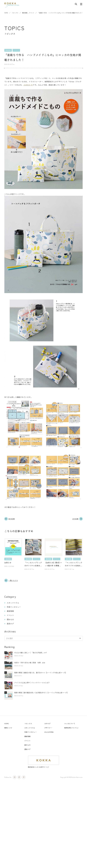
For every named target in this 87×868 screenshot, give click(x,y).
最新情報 (25, 13)
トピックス (15, 13)
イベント (31, 13)
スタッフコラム (13, 603)
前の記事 (12, 519)
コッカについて (70, 723)
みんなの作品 (49, 732)
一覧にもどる (13, 580)
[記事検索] (76, 5)
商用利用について (70, 728)
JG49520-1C (28, 85)
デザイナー (48, 728)
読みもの (10, 619)
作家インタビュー (14, 607)
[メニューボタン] (81, 5)
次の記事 (75, 519)
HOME (6, 13)
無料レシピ (8, 728)
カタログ (47, 723)
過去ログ (10, 624)
